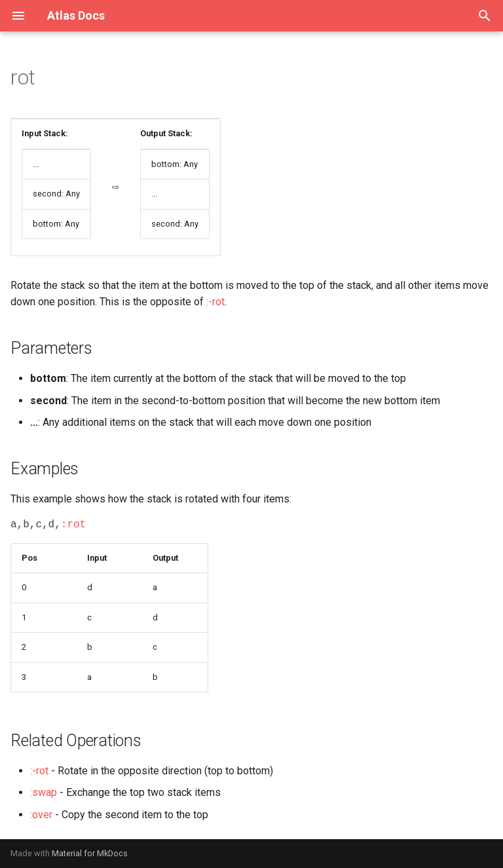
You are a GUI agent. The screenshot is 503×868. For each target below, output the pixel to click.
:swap (44, 792)
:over (41, 815)
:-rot (215, 302)
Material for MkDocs (90, 853)
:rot (73, 525)
